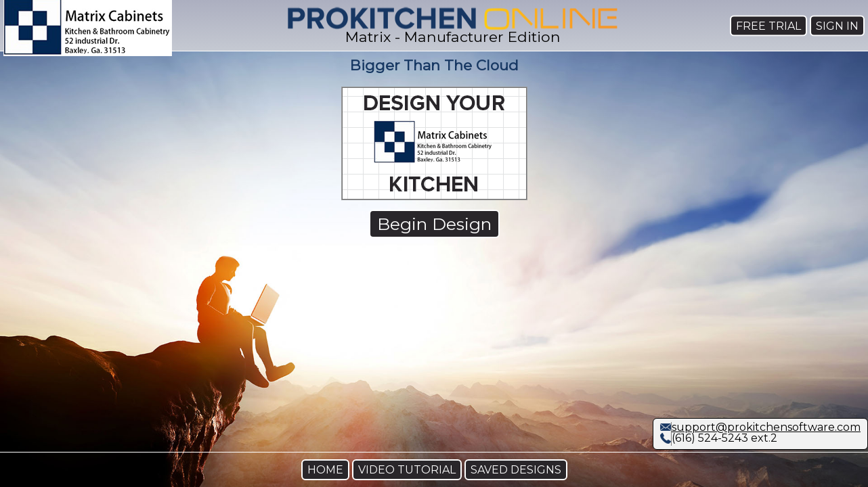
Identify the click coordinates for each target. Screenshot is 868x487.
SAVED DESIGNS (516, 470)
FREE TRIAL (768, 25)
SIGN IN (837, 25)
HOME (325, 470)
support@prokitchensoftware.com (766, 427)
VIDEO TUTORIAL (407, 470)
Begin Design (434, 224)
